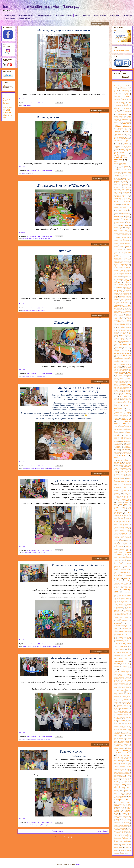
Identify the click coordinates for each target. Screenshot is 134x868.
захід (122, 434)
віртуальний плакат (118, 289)
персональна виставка (126, 710)
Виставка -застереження (122, 235)
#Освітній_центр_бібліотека (36, 239)
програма (122, 749)
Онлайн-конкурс (118, 692)
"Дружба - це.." (118, 107)
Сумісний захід (127, 795)
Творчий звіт (121, 807)
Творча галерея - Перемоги (63, 16)
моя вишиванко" (125, 657)
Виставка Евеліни (118, 227)
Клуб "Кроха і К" (122, 510)
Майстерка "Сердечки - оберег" (121, 613)
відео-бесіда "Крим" (121, 269)
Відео (77, 16)
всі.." (130, 308)
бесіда (128, 189)
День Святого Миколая (122, 373)
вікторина (116, 281)
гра (114, 328)
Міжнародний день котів (121, 634)
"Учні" (128, 137)
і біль (128, 449)
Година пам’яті (118, 319)
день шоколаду (120, 393)
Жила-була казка (125, 425)
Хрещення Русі (126, 837)
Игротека (118, 449)
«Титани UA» (126, 145)
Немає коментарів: (47, 103)
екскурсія (118, 409)
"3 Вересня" (123, 87)
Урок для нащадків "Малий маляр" (122, 824)
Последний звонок (125, 734)
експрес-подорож (118, 417)
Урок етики (116, 827)
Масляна (126, 622)
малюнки (129, 619)
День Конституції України (121, 352)
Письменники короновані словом (122, 713)
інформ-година (124, 480)
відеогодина (128, 278)
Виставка (124, 226)
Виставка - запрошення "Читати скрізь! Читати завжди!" (122, 229)
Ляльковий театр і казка (121, 583)
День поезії (127, 366)
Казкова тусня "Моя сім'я (122, 496)
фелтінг (129, 828)
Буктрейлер (119, 210)
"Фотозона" (125, 139)
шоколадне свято (118, 849)
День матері (117, 355)
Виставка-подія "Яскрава (121, 258)
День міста (25, 173)
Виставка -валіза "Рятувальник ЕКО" (122, 233)
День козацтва (125, 350)
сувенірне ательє (118, 795)
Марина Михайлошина (122, 621)
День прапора (117, 368)
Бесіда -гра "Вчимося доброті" (121, 191)
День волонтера (121, 337)
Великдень (25, 739)
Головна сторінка (10, 16)
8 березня (126, 174)
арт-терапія (125, 184)
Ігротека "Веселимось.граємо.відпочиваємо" (122, 459)
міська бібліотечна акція (125, 642)
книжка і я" (116, 520)
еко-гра (129, 403)
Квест (127, 503)
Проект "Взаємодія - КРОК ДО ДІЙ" (122, 752)
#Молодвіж (25, 239)
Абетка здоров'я (125, 175)
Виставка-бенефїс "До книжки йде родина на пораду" (122, 251)
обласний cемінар (119, 679)
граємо (128, 328)
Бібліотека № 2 (7, 115)
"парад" (127, 131)
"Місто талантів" (118, 122)
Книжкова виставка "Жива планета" (122, 526)
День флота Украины (125, 390)
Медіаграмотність (118, 627)
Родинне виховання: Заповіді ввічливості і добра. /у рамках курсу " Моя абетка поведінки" (122, 768)
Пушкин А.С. (117, 762)
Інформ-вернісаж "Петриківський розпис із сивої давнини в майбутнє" (122, 477)
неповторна (116, 666)
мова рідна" (128, 648)
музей (115, 658)
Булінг (126, 210)
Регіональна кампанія (119, 763)
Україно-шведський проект (123, 821)
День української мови (120, 389)
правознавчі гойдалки (122, 744)
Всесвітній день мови (122, 298)
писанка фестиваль (122, 711)
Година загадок (125, 317)
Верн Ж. (128, 217)
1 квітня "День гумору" (126, 165)
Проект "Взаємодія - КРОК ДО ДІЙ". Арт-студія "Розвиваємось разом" (122, 759)
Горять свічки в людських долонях (122, 326)
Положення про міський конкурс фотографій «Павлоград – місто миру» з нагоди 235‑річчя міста (122, 726)
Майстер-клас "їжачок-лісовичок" (121, 598)
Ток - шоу (123, 815)
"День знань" (125, 93)
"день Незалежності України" (121, 95)
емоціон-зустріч (125, 418)
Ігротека (31, 173)
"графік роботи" (125, 90)
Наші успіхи (86, 16)
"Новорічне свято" (120, 125)
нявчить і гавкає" (125, 671)
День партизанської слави (121, 365)
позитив (127, 723)
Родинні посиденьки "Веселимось (122, 772)
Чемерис (116, 843)
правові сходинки (125, 741)
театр (123, 809)
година (127, 314)
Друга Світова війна (127, 400)
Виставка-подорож (118, 260)
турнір (123, 819)
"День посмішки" (125, 98)
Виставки (124, 264)
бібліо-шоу (127, 192)
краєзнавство (118, 556)
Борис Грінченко (126, 206)
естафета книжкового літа (122, 422)
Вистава (129, 222)
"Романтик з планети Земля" (122, 136)
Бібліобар (116, 194)
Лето (115, 563)
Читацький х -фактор (125, 844)
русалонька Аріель (120, 775)
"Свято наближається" (119, 137)
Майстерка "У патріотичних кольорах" (122, 615)
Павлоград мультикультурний (124, 705)
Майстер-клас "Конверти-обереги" (122, 601)
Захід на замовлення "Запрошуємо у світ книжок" (122, 437)
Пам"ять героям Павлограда (122, 707)
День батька (123, 332)
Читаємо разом (125, 843)
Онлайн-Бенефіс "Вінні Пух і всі (121, 688)
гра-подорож (121, 328)
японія (126, 852)
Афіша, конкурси (10, 19)
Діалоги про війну (125, 395)
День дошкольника (124, 341)
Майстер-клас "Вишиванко (123, 597)
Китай (121, 506)
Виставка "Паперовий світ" (122, 238)
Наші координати (24, 19)
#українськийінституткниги (120, 163)
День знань (118, 349)
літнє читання (118, 578)
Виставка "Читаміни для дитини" (121, 242)
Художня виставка (118, 840)
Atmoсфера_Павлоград (119, 853)
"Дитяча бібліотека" (119, 102)
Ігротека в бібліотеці (126, 464)
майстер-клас (42, 310)
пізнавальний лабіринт (122, 714)
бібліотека (116, 204)
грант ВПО (117, 329)
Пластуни (118, 719)
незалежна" (125, 665)
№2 (127, 853)
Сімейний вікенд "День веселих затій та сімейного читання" (122, 787)
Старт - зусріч (125, 793)
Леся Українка (126, 562)
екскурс (128, 407)
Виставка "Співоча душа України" (122, 239)
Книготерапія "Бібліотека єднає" (121, 519)
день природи (123, 369)
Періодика (116, 710)
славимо (116, 792)
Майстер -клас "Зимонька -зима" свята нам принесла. (122, 588)
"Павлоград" (117, 131)
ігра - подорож (126, 451)
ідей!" (117, 465)
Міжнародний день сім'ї (122, 639)
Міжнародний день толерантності (122, 640)
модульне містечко (119, 654)
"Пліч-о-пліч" (117, 133)
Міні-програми (127, 16)
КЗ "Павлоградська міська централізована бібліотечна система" (7, 101)
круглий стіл (118, 560)
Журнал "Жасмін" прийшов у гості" (122, 428)
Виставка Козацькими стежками (121, 246)
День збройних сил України (124, 346)
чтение (116, 846)
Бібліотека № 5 (7, 118)
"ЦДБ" (127, 140)
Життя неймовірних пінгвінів (121, 427)
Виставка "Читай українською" (121, 241)
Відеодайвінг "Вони (122, 279)
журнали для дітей (118, 430)
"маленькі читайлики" (119, 116)
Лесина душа (118, 562)
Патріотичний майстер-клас (121, 708)
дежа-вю (116, 332)
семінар (123, 783)
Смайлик (122, 792)
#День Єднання (121, 148)
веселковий (116, 219)
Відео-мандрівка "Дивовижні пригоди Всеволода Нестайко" (122, 270)
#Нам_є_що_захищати (120, 155)
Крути (125, 560)
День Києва (116, 350)
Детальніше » (23, 99)
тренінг (118, 818)
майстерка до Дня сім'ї (119, 619)
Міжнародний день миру (54, 468)
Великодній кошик (34, 739)
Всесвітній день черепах (121, 304)
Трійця (127, 818)
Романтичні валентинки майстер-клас (122, 774)
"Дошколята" (127, 106)
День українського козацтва (122, 385)
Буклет (129, 209)
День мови (121, 357)
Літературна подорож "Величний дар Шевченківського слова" (122, 571)
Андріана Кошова (121, 183)
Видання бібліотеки (100, 16)
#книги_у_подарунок (126, 149)
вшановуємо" (119, 310)
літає (121, 563)
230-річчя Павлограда (124, 168)
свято (116, 780)
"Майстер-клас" (27, 468)
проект (128, 749)
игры (123, 449)
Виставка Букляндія (124, 245)
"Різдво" (129, 134)
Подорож (123, 720)
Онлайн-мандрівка (118, 704)
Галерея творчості (118, 311)
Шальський (126, 846)
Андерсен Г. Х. (127, 181)
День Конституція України (121, 354)
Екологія (116, 405)
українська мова (117, 822)
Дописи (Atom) (68, 837)
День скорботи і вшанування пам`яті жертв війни (122, 378)
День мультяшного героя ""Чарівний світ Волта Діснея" (122, 359)
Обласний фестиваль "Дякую (121, 677)
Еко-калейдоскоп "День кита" (122, 404)
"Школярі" (126, 143)
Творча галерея (27, 105)
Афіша (116, 187)
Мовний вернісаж (120, 650)
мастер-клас (118, 624)
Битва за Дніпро (118, 192)
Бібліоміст (126, 200)
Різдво (117, 765)
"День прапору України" (120, 100)
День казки (126, 349)
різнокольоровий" (125, 765)
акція (119, 178)
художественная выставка (121, 839)
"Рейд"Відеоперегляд (119, 134)
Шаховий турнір (118, 847)
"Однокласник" (120, 128)
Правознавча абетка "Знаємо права (122, 743)
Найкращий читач (119, 663)
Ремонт (129, 763)
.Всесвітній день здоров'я (120, 86)
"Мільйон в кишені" (124, 121)
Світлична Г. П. (125, 777)
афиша (126, 186)
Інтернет (123, 474)
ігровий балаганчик (126, 454)
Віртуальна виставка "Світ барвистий (122, 286)
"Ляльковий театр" (126, 113)
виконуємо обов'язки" (119, 222)
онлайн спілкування (125, 686)
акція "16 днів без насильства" (122, 179)
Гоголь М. (121, 314)
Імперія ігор (123, 465)
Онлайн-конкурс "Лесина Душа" (121, 695)
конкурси (128, 552)
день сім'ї (129, 374)
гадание (127, 310)
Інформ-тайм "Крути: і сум (121, 482)
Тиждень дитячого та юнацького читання (122, 812)
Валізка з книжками (126, 213)
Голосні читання (118, 323)
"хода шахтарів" (118, 140)
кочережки (127, 554)
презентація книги (119, 746)
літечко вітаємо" (125, 577)
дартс (128, 331)
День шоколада (127, 392)
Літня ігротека (128, 578)
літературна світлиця (125, 572)
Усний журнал (122, 828)
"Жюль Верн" (126, 109)
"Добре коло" (118, 106)
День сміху (129, 381)
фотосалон (118, 836)
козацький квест (118, 545)
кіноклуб (127, 506)
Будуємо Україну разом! (120, 207)
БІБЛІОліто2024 (119, 197)
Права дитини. (118, 735)
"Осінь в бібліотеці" (125, 130)
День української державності (121, 387)
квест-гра (116, 506)
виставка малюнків (119, 248)
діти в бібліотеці (125, 396)
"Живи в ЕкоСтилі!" (28, 646)
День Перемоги (118, 366)
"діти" (122, 104)
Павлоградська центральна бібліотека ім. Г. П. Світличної (7, 110)
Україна (129, 819)
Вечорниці (126, 219)
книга (121, 517)
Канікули (128, 501)
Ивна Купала (128, 448)
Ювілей (122, 850)
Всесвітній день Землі (126, 296)
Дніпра (115, 398)
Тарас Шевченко (120, 796)
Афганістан (117, 186)
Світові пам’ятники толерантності (122, 778)
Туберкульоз (117, 819)
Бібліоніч (116, 201)
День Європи (117, 343)
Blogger (78, 864)
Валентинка (116, 213)
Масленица (116, 622)
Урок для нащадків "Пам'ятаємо (121, 825)
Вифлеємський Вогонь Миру (121, 266)
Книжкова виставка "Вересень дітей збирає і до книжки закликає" (122, 521)
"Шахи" (118, 143)
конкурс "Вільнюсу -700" (121, 551)
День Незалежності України (122, 363)
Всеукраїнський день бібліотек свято (122, 307)
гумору (123, 331)
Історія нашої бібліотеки (27, 16)
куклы (130, 560)
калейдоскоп (119, 501)
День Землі (128, 347)
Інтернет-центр (114, 16)
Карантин (120, 503)
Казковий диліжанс (127, 499)
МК (130, 646)
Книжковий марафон (45, 16)
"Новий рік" (126, 124)
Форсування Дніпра (121, 833)
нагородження (119, 661)
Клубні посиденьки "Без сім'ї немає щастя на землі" (122, 515)
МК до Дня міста (119, 648)
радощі (127, 762)
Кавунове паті (125, 490)
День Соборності (121, 383)
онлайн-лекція (125, 702)
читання (116, 844)
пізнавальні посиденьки (126, 717)
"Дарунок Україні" (118, 92)
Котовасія (120, 554)
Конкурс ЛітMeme (118, 553)
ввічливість (118, 215)
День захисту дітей (125, 344)
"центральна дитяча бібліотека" (122, 142)
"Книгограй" (117, 110)
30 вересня (117, 169)
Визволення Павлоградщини (121, 221)
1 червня (118, 166)
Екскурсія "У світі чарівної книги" (122, 415)
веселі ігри (52, 646)
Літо (118, 580)
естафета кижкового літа (122, 420)
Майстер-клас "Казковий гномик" (121, 600)
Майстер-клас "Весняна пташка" (122, 595)
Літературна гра (118, 568)
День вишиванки (126, 335)
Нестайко (124, 666)
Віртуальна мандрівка (122, 287)
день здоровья (119, 347)
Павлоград (128, 704)
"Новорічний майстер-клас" (122, 127)
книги (127, 517)
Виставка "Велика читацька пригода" (122, 236)
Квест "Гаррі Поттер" (121, 504)
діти (115, 396)
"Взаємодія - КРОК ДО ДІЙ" (122, 51)
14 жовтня (126, 166)
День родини (122, 371)
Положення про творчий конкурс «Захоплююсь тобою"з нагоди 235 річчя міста (122, 731)
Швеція (127, 847)
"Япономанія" (117, 145)
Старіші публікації (102, 831)
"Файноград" (117, 139)
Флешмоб (118, 830)
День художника (117, 392)
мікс (116, 642)
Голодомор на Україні (122, 321)
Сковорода (126, 790)
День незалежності (126, 362)
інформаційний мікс (120, 487)
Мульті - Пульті (123, 658)
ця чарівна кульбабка (125, 841)
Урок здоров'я (124, 827)
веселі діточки (117, 218)
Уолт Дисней (126, 822)
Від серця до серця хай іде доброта (122, 267)
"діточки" (129, 104)
